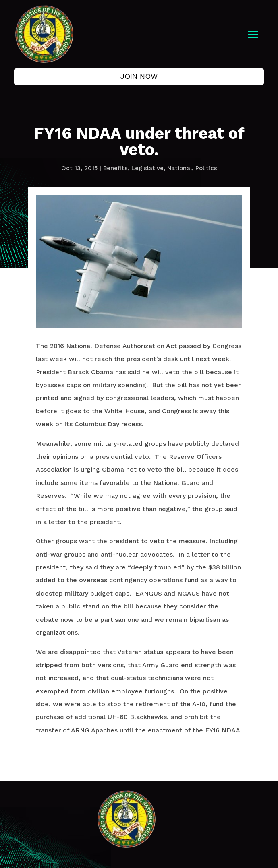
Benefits (115, 168)
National (179, 168)
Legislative (147, 168)
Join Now (139, 76)
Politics (206, 168)
